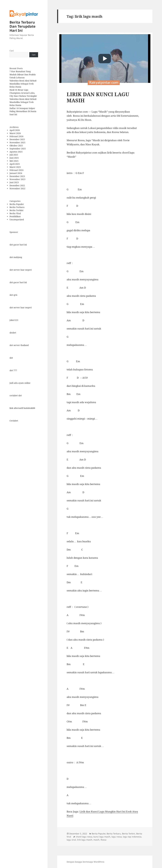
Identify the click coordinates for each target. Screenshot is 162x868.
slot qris (13, 295)
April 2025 (15, 164)
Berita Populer (17, 204)
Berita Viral (15, 213)
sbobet (13, 333)
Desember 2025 (17, 139)
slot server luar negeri (21, 270)
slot (11, 358)
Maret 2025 (15, 167)
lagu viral (71, 840)
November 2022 (17, 188)
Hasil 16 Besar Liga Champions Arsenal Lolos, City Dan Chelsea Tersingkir (23, 93)
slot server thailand (19, 345)
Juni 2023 (14, 182)
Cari (12, 51)
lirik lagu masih (85, 840)
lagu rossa (117, 837)
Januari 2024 (16, 173)
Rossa (103, 840)
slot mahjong (16, 257)
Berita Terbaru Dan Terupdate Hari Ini (22, 26)
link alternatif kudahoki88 (22, 408)
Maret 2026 (15, 133)
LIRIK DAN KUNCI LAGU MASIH (98, 97)
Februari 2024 (16, 170)
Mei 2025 (14, 161)
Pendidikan (15, 216)
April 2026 (15, 130)
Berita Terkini (16, 210)
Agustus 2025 (16, 152)
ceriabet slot (16, 395)
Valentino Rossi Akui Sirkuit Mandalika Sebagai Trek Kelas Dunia (23, 84)
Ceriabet (14, 421)
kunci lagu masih (102, 837)
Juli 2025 (14, 155)
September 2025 (18, 149)
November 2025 (17, 142)
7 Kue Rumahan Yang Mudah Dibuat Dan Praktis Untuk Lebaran (23, 74)
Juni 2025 (14, 158)
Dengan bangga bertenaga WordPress (85, 862)
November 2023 (17, 179)
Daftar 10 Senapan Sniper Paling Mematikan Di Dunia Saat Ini (23, 111)
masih (96, 840)
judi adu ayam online (20, 383)
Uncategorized (17, 219)
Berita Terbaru (17, 207)
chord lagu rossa (84, 837)
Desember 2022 (17, 185)
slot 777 (13, 370)
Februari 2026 (16, 136)
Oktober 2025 (16, 146)
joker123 (14, 320)
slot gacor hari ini (18, 245)
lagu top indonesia (132, 837)
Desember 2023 (17, 176)
